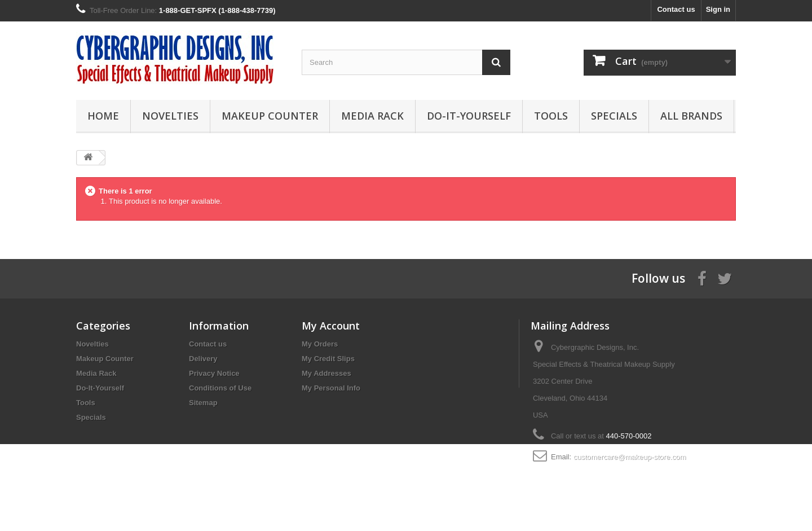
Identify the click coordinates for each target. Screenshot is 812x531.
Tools (551, 116)
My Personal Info (331, 388)
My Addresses (326, 373)
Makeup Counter (270, 116)
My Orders (320, 344)
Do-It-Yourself (469, 116)
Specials (614, 116)
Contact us (676, 9)
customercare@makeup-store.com (630, 457)
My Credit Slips (328, 359)
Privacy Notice (214, 373)
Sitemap (203, 403)
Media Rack (372, 116)
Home (103, 116)
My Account (331, 326)
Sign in (718, 9)
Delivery (203, 359)
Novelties (170, 116)
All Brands (691, 116)
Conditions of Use (220, 388)
